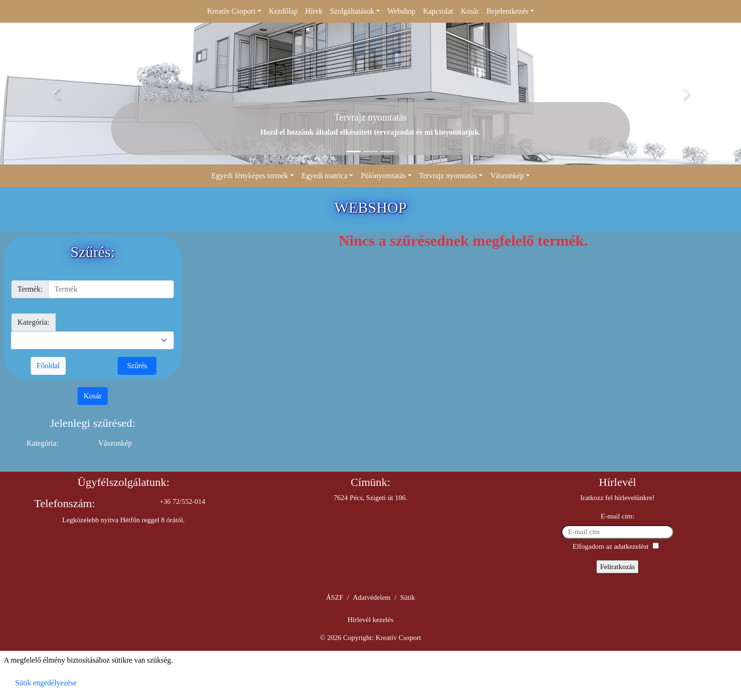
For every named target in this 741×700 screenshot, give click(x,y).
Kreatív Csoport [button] (231, 11)
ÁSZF (335, 597)
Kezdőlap (283, 11)
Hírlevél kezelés (370, 620)
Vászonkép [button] (507, 176)
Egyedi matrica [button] (324, 176)
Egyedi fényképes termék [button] (250, 176)
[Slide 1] (353, 151)
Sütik (408, 597)
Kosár (470, 11)
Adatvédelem (372, 597)
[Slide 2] (370, 151)
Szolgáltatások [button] (352, 11)
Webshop (401, 11)
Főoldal (48, 366)
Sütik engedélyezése (46, 683)
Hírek (314, 11)
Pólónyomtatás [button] (383, 176)
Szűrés (137, 366)
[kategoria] (92, 340)
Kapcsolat (438, 11)
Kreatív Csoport (398, 638)
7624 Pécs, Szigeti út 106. (370, 498)
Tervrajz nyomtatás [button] (448, 176)
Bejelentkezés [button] (507, 11)
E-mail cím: (617, 516)
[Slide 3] (388, 151)
